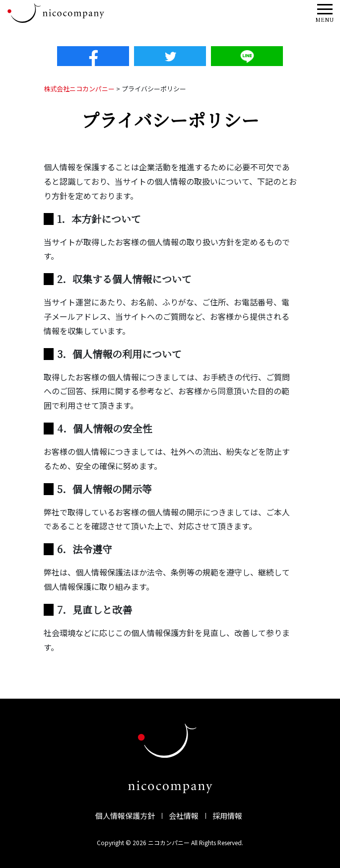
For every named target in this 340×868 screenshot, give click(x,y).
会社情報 (184, 816)
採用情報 (227, 816)
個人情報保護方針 (125, 816)
